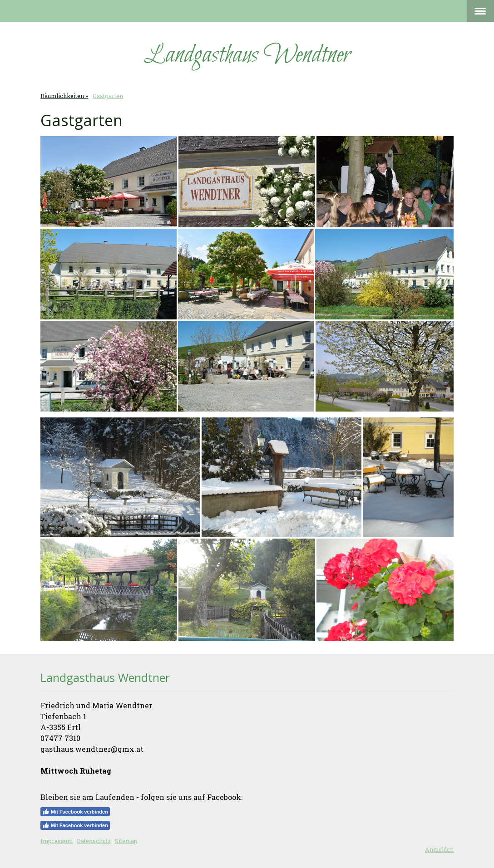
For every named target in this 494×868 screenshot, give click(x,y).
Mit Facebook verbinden (75, 812)
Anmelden (439, 849)
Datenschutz (94, 841)
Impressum (57, 841)
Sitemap (126, 841)
